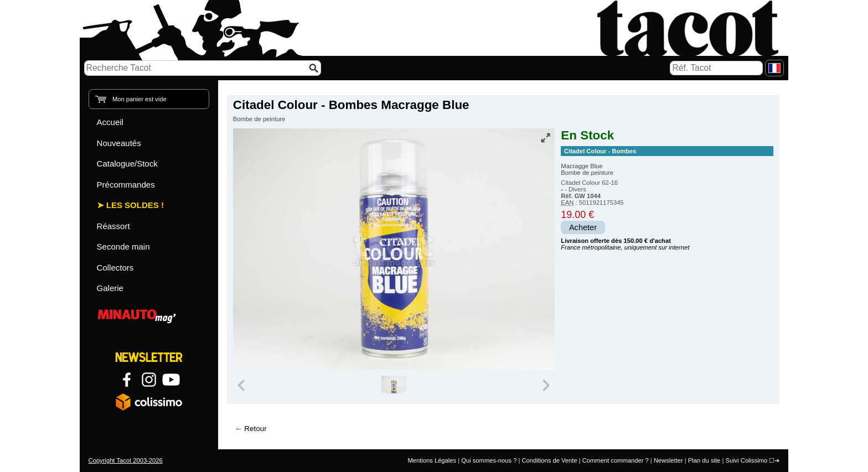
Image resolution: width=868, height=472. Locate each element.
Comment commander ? (616, 460)
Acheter (583, 227)
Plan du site (704, 460)
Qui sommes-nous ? (489, 460)
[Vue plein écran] (545, 138)
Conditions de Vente (549, 460)
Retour (255, 429)
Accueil (110, 122)
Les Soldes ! (135, 205)
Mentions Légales (432, 460)
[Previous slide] (242, 385)
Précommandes (126, 185)
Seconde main (123, 247)
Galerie (110, 288)
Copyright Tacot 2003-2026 (126, 460)
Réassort (113, 226)
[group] (394, 385)
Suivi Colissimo (746, 460)
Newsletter (668, 460)
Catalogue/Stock (127, 164)
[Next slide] (546, 385)
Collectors (115, 268)
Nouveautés (119, 143)
